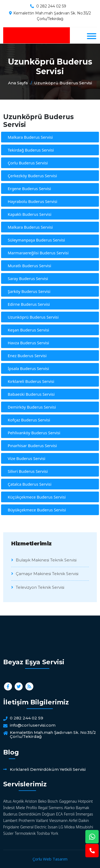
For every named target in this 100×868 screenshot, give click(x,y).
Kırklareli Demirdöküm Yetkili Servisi (48, 769)
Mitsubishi (84, 827)
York (55, 833)
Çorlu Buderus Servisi (28, 163)
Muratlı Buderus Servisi (29, 266)
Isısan (53, 827)
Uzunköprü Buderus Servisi (63, 83)
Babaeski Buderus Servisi (31, 394)
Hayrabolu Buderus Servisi (33, 201)
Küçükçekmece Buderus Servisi (37, 497)
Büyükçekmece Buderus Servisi (37, 510)
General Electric (33, 827)
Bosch (53, 801)
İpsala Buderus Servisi (28, 368)
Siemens (56, 808)
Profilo (32, 808)
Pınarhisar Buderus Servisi (32, 446)
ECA (59, 814)
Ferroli (69, 814)
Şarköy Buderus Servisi (29, 291)
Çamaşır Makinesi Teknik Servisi (45, 574)
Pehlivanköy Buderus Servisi (34, 433)
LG (61, 827)
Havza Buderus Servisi (28, 343)
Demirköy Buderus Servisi (32, 407)
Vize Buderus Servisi (27, 458)
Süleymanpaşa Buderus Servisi (36, 240)
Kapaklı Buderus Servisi (30, 214)
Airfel (73, 820)
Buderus (10, 814)
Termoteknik (25, 833)
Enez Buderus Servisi (27, 356)
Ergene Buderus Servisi (29, 188)
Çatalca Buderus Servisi (30, 484)
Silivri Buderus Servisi (28, 471)
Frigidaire (11, 827)
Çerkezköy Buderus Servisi (32, 176)
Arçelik (18, 801)
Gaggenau (68, 801)
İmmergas (84, 814)
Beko (42, 801)
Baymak (82, 808)
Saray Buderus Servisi (28, 278)
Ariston (31, 801)
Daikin (84, 820)
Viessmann (58, 820)
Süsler (8, 833)
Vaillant (42, 820)
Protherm (27, 820)
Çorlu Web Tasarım (50, 859)
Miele (21, 808)
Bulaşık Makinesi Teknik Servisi (44, 560)
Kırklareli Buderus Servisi (31, 381)
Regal (43, 808)
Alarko (69, 808)
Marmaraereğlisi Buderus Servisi (38, 253)
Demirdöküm (30, 814)
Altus (7, 801)
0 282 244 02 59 (51, 6)
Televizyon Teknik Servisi (38, 587)
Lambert (10, 820)
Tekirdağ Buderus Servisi (31, 150)
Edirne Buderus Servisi (29, 304)
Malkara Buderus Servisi (30, 137)
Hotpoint (85, 801)
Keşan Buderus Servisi (28, 330)
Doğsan (48, 814)
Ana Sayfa (18, 83)
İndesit (9, 808)
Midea (69, 827)
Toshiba (43, 833)
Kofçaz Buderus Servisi (29, 420)
